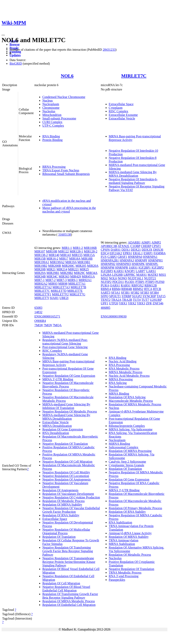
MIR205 (81, 266)
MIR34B (40, 276)
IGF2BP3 (107, 271)
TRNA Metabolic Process (125, 573)
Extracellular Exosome (123, 115)
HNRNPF (141, 260)
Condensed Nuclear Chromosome (64, 97)
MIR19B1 (84, 262)
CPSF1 (156, 246)
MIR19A (71, 262)
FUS (104, 257)
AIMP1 (146, 242)
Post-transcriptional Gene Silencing (65, 347)
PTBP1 (140, 282)
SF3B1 (125, 293)
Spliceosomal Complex (124, 447)
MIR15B (40, 259)
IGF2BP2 (158, 268)
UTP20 (114, 303)
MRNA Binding (119, 394)
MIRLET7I (42, 298)
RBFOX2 (137, 285)
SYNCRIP (149, 296)
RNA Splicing (118, 383)
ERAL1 (138, 253)
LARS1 (151, 271)
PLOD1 (130, 282)
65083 (38, 308)
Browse (15, 44)
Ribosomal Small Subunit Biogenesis (66, 174)
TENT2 (106, 300)
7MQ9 (48, 325)
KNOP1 (130, 271)
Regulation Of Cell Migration (61, 583)
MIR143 (66, 255)
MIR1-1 (67, 248)
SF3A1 (116, 293)
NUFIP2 (106, 282)
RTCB (157, 289)
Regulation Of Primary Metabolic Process (135, 508)
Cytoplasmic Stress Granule (127, 465)
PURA (105, 285)
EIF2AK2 (116, 253)
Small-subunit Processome (59, 118)
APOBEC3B (109, 246)
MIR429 (76, 276)
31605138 (65, 235)
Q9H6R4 (40, 321)
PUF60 (160, 282)
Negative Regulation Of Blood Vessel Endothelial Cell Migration (66, 589)
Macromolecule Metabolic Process (131, 401)
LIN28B (117, 275)
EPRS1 (127, 253)
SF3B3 (145, 293)
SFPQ (105, 296)
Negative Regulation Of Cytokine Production (71, 497)
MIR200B (55, 266)
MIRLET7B (78, 287)
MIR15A (89, 255)
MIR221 (73, 269)
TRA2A (116, 300)
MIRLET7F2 (60, 294)
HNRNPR (122, 268)
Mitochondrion (52, 115)
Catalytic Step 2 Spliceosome (127, 462)
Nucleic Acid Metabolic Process (129, 376)
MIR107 (40, 251)
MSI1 (162, 275)
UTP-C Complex (53, 126)
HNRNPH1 (155, 260)
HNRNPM (108, 268)
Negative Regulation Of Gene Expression (69, 376)
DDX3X (147, 250)
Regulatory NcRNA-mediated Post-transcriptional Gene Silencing (65, 342)
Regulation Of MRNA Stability (62, 505)
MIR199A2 (57, 262)
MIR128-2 (91, 251)
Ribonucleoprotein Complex (127, 426)
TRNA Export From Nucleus (61, 170)
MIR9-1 (73, 280)
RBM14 (106, 289)
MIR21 (51, 269)
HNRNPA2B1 (110, 260)
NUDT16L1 (135, 278)
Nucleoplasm (51, 104)
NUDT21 (150, 278)
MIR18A (75, 259)
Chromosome (51, 108)
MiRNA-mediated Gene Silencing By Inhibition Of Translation (66, 406)
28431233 (109, 50)
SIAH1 (54, 298)
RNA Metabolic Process (124, 369)
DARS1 (116, 250)
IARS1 (133, 268)
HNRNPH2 (108, 264)
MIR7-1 (40, 280)
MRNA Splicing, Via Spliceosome (131, 429)
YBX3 (141, 303)
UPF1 (104, 303)
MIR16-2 (52, 259)
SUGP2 (137, 296)
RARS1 (126, 285)
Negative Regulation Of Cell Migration (67, 462)
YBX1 (123, 303)
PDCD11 (118, 282)
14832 (38, 312)
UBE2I (64, 298)
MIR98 (63, 284)
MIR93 (53, 284)
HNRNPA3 (127, 260)
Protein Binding (52, 140)
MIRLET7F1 (43, 294)
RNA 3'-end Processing (124, 576)
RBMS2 (138, 289)
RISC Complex (118, 111)
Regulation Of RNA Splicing (127, 397)
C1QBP (135, 246)
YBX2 (132, 303)
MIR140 (54, 255)
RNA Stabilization (120, 522)
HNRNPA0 (135, 257)
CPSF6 (105, 250)
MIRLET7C (134, 76)
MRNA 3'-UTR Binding (58, 379)
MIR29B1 (53, 273)
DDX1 (126, 250)
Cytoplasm (116, 108)
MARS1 (141, 275)
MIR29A (40, 273)
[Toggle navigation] (3, 35)
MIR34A (92, 273)
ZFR (149, 303)
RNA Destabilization (56, 433)
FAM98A (159, 253)
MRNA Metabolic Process (126, 372)
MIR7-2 (51, 280)
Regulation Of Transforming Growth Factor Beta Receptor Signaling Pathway (70, 596)
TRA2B (127, 300)
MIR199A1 (42, 262)
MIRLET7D (59, 291)
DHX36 (158, 250)
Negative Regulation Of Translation (65, 444)
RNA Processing (119, 365)
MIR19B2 (41, 266)
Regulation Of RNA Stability (61, 515)
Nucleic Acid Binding (123, 361)
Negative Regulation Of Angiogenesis (67, 479)
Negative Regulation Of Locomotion (66, 476)
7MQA (57, 325)
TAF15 (161, 296)
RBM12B (151, 285)
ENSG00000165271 (47, 316)
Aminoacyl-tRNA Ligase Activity (130, 533)
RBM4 (116, 289)
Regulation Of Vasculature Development (68, 494)
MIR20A (93, 266)
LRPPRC (129, 275)
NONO (122, 278)
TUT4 (137, 300)
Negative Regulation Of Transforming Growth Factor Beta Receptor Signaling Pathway (68, 551)
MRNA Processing (121, 379)
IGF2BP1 (145, 268)
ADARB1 (134, 242)
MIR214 (62, 269)
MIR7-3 (62, 280)
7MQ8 (39, 325)
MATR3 (153, 275)
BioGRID (16, 64)
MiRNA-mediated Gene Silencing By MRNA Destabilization (133, 174)
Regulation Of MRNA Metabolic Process (69, 601)
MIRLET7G (77, 294)
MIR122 (63, 251)
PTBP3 (150, 282)
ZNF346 (158, 303)
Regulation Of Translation (59, 537)
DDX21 (136, 250)
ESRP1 (148, 253)
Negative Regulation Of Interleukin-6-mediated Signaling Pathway (133, 181)
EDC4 (105, 253)
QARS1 (115, 285)
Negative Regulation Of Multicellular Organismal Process (66, 531)
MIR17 (64, 259)
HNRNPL (152, 264)
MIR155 (77, 255)
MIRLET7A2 (43, 287)
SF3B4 (154, 293)
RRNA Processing (54, 167)
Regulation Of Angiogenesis (60, 490)
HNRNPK (138, 264)
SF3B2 (135, 293)
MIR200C (68, 266)
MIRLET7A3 (61, 287)
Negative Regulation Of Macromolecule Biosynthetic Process (68, 385)
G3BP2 (112, 257)
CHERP (146, 246)
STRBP (126, 296)
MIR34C (52, 276)
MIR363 (64, 276)
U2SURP (156, 300)
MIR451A (88, 276)
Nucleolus (49, 111)
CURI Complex (52, 122)
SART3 (106, 293)
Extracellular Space (121, 104)
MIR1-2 (78, 248)
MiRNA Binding (119, 444)
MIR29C (80, 273)
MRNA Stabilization (122, 544)
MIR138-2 (41, 255)
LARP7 (140, 271)
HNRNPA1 (150, 257)
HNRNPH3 (124, 264)
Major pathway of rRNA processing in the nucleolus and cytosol (69, 210)
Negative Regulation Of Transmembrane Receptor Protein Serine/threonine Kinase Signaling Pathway (69, 562)
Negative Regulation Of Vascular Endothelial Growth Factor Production (71, 510)
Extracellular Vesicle (122, 118)
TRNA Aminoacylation (124, 540)
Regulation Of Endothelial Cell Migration (69, 605)
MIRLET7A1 (77, 284)
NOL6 (67, 76)
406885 (106, 308)
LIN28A (106, 275)
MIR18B (87, 259)
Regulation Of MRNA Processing (130, 451)
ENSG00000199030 (114, 316)
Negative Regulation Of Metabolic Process (70, 411)
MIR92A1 (85, 280)
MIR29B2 (67, 273)
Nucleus (48, 101)
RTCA (148, 289)
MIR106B (90, 248)
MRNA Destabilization (57, 426)
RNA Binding (51, 136)
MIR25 (84, 269)
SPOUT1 (115, 296)
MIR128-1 (76, 251)
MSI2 (104, 278)
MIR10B (52, 251)
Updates (15, 55)
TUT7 (145, 300)
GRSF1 (122, 257)
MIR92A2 (41, 284)
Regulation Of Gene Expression (63, 429)
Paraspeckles (117, 580)
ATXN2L (124, 246)
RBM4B (127, 289)
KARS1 (119, 271)
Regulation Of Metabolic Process (64, 501)
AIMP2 (156, 242)
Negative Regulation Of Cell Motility (66, 472)
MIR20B (40, 269)
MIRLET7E (75, 291)
